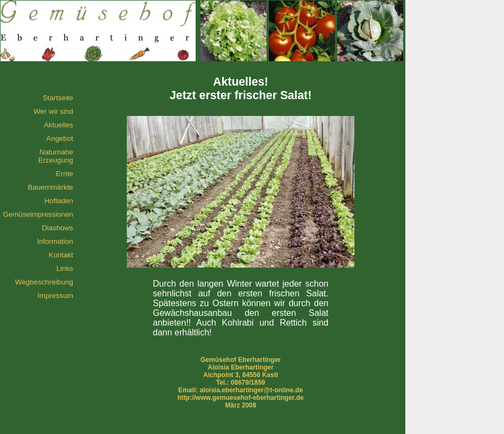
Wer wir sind (53, 111)
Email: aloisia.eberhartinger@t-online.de (241, 390)
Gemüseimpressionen (38, 214)
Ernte (64, 174)
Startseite (58, 98)
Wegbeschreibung (44, 282)
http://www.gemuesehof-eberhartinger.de (241, 398)
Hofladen (59, 201)
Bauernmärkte (50, 187)
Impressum (55, 296)
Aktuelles (59, 125)
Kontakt (61, 255)
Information (55, 241)
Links (65, 268)
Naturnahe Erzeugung (56, 156)
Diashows (57, 228)
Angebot (60, 138)
